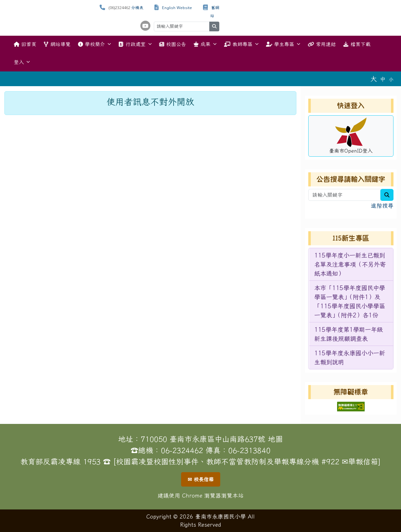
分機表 (137, 8)
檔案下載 (357, 44)
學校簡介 (94, 44)
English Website (177, 8)
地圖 (275, 439)
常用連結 (322, 44)
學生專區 (283, 44)
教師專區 (241, 44)
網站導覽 (57, 44)
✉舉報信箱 (360, 462)
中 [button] (383, 79)
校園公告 (173, 44)
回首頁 (25, 44)
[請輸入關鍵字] (182, 26)
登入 (22, 62)
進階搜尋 (382, 206)
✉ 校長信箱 (201, 479)
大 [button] (374, 79)
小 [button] (391, 79)
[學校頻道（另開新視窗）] (145, 26)
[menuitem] (351, 264)
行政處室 (135, 44)
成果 (205, 44)
